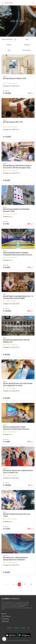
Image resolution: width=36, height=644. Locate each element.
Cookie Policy (5, 621)
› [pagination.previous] (18, 588)
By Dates (9, 45)
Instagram (16, 628)
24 (31, 584)
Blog (28, 628)
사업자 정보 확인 (24, 605)
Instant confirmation (7, 39)
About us (4, 614)
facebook (9, 628)
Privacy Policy (5, 619)
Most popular (26, 50)
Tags (9, 50)
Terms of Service (6, 616)
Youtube (23, 628)
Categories (27, 45)
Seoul (27, 39)
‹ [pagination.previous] (4, 584)
